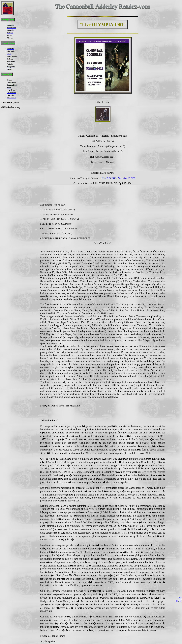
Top (180, 556)
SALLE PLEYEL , (110, 178)
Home (179, 559)
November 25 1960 (127, 178)
